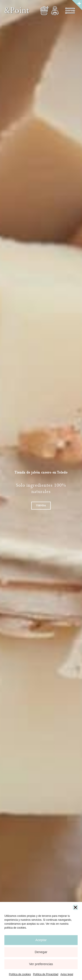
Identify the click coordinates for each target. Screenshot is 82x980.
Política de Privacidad (46, 974)
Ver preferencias (41, 964)
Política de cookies (20, 974)
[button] (75, 907)
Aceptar (41, 940)
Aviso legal (67, 974)
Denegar (41, 952)
